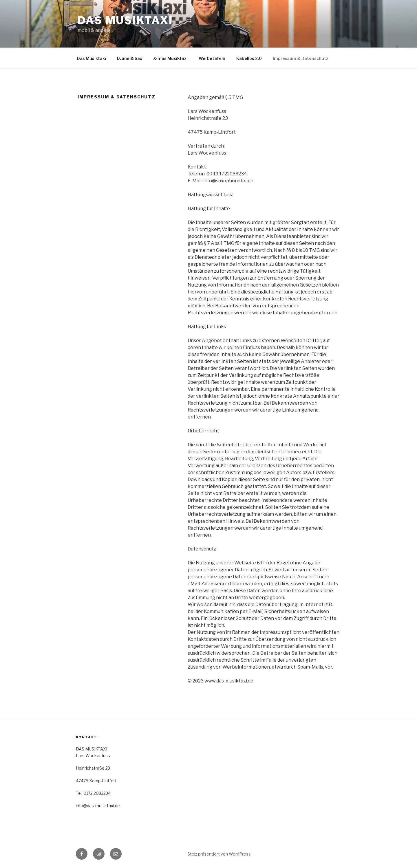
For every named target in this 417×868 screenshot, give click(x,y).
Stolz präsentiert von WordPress (219, 854)
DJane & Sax (130, 58)
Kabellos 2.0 (249, 58)
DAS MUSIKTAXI (125, 20)
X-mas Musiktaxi (170, 58)
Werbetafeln (212, 58)
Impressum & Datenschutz (301, 58)
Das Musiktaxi (92, 58)
